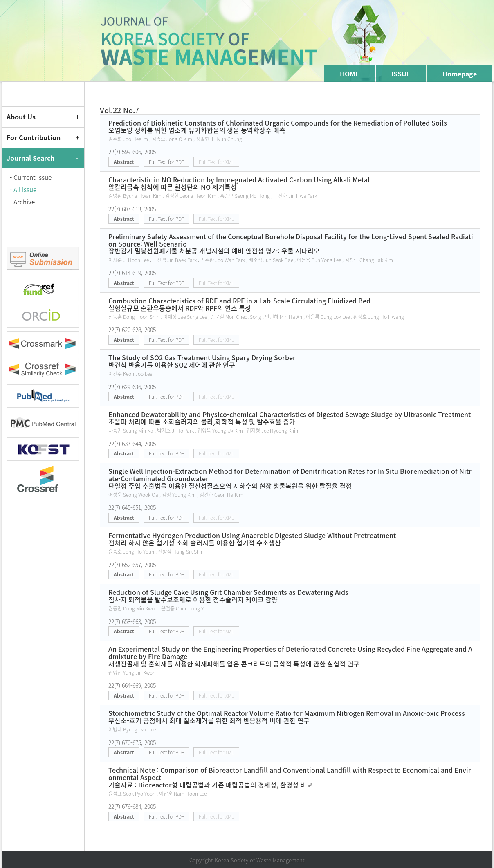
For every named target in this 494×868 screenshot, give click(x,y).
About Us (21, 117)
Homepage (460, 74)
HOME (350, 74)
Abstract (124, 162)
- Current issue (31, 177)
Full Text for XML (216, 162)
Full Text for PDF (166, 162)
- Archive (22, 202)
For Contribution (34, 137)
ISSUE (401, 74)
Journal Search (30, 158)
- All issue (23, 190)
